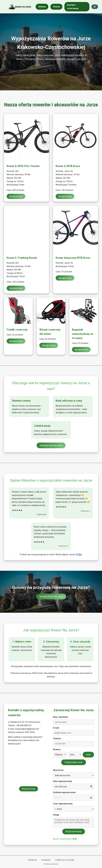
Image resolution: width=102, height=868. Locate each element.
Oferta (56, 7)
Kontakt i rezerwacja (73, 7)
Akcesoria (58, 770)
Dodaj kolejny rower (74, 762)
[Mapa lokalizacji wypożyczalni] (28, 766)
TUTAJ (79, 554)
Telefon (57, 739)
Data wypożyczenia (63, 781)
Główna (42, 7)
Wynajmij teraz (16, 196)
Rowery (57, 749)
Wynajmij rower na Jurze (51, 445)
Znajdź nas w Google (65, 860)
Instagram (46, 860)
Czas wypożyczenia (63, 804)
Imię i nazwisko (61, 717)
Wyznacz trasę (29, 789)
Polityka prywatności (51, 864)
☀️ (95, 7)
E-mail (56, 728)
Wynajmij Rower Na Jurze (51, 596)
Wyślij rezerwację (74, 831)
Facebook (32, 860)
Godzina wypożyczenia (64, 792)
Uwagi (56, 815)
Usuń (88, 755)
